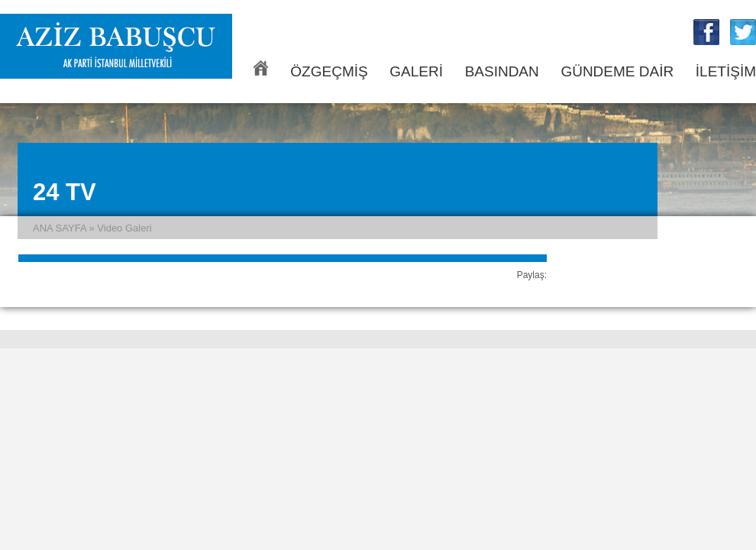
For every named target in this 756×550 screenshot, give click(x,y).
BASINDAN (502, 71)
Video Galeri (124, 228)
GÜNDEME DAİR (617, 71)
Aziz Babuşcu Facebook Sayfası (706, 32)
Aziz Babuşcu (116, 46)
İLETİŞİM (726, 71)
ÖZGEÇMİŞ (329, 71)
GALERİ (416, 71)
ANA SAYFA (261, 68)
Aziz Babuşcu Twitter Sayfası (743, 32)
